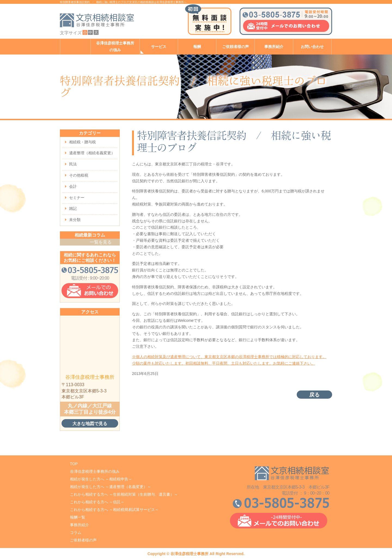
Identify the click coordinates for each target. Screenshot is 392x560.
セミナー (77, 198)
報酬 (197, 47)
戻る (314, 395)
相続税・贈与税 (82, 142)
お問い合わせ (312, 47)
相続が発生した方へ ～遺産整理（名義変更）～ (111, 487)
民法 (73, 164)
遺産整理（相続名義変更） (92, 153)
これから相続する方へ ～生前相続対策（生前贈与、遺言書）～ (124, 494)
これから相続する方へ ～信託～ (97, 502)
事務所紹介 (274, 47)
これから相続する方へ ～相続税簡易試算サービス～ (114, 510)
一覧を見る (101, 242)
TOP (74, 464)
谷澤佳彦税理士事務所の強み (115, 47)
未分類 (75, 220)
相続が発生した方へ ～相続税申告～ (101, 479)
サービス (159, 47)
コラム (76, 532)
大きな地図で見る (90, 423)
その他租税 (79, 175)
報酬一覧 (78, 517)
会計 (73, 186)
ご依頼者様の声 (235, 47)
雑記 (73, 208)
